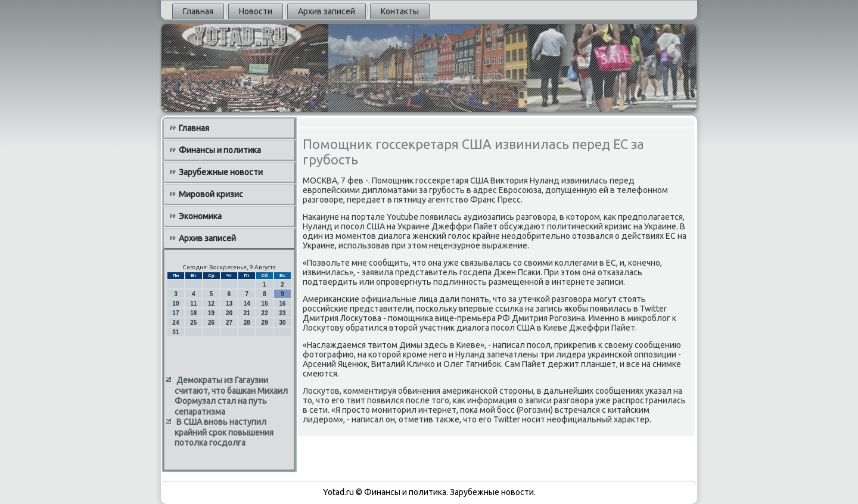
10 (175, 304)
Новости (256, 11)
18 (193, 313)
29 (265, 323)
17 (175, 313)
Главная (198, 11)
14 (247, 304)
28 (247, 323)
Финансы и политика (220, 150)
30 (282, 323)
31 (175, 332)
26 (211, 323)
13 (229, 304)
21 (247, 313)
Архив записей (327, 11)
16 (282, 304)
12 (211, 304)
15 (265, 304)
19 (211, 313)
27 (229, 323)
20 (229, 313)
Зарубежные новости (221, 172)
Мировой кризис (211, 194)
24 (175, 323)
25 (193, 323)
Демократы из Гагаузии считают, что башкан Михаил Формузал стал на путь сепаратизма (231, 396)
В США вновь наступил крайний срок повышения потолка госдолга (224, 432)
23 (282, 313)
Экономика (200, 216)
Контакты (400, 11)
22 (265, 313)
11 (193, 304)
